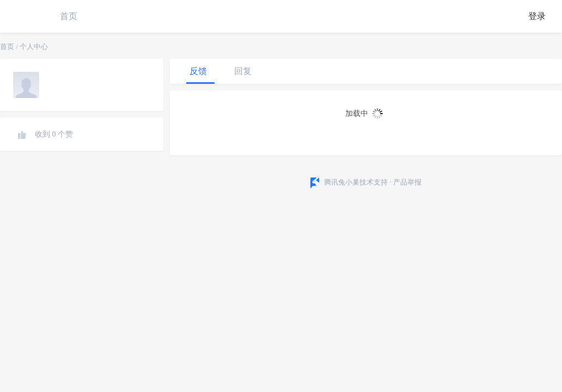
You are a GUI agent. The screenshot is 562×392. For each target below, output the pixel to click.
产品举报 (407, 182)
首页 (69, 16)
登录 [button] (537, 16)
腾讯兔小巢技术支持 (356, 182)
